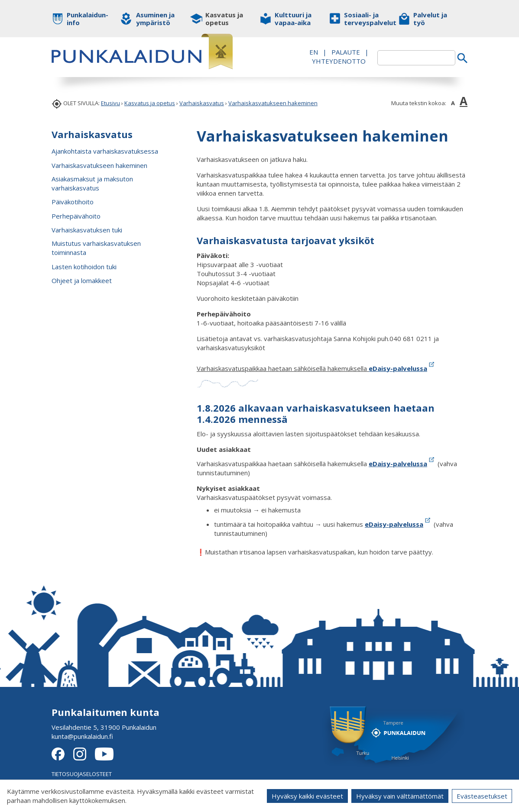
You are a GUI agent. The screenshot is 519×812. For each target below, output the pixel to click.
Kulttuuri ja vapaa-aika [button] (293, 19)
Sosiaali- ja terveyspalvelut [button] (365, 19)
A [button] (453, 103)
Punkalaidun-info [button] (87, 19)
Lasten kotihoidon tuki (84, 267)
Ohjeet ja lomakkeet (82, 280)
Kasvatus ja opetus (150, 103)
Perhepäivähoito (76, 216)
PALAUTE (346, 52)
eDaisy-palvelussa (402, 368)
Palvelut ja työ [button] (430, 19)
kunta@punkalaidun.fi (82, 736)
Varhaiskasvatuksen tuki (87, 230)
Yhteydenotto (339, 61)
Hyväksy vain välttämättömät (400, 796)
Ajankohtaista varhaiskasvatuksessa (105, 151)
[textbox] (416, 58)
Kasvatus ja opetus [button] (224, 19)
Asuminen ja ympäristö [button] (155, 19)
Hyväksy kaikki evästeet (307, 796)
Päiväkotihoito (73, 202)
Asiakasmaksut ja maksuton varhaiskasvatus (92, 183)
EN (314, 52)
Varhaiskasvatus (202, 103)
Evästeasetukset (482, 796)
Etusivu (110, 103)
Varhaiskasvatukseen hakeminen (273, 103)
